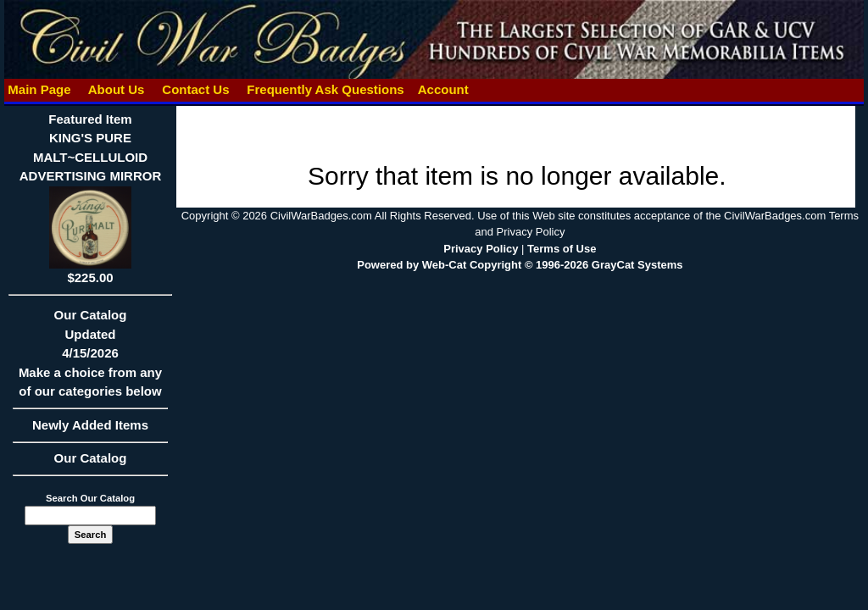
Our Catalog (91, 458)
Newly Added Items (90, 430)
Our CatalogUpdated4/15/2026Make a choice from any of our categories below (90, 358)
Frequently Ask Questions (325, 89)
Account (443, 89)
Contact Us (196, 89)
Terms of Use (562, 249)
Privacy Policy (481, 249)
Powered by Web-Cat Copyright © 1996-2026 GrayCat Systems (520, 265)
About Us (116, 89)
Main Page (39, 89)
